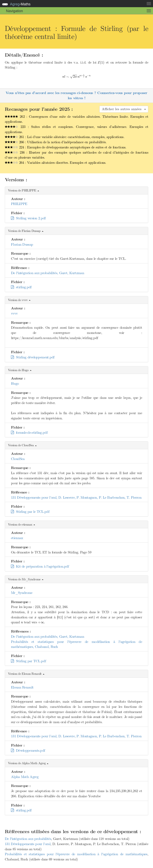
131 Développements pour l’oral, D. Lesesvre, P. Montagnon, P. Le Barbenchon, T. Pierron (76, 497)
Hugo (15, 383)
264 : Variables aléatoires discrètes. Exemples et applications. (55, 163)
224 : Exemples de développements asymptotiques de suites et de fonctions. (66, 147)
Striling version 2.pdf (28, 218)
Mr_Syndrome (22, 593)
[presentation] (101, 63)
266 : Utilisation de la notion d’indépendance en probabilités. (56, 142)
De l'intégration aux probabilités (28, 839)
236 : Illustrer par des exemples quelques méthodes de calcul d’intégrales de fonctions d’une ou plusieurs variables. (76, 155)
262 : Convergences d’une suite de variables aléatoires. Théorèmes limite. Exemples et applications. (76, 119)
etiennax (17, 538)
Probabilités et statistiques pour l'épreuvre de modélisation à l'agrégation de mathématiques (76, 854)
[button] (76, 191)
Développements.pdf (28, 750)
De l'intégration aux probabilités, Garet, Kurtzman (48, 273)
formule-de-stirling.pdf (29, 433)
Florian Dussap (22, 244)
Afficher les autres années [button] (124, 109)
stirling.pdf (21, 287)
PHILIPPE (19, 204)
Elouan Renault (22, 687)
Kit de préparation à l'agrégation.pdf (40, 566)
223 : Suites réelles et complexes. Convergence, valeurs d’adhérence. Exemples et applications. (76, 129)
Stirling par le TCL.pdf (30, 512)
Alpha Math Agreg (25, 777)
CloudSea (18, 459)
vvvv (14, 313)
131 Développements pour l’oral (28, 844)
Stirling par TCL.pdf (28, 661)
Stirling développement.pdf (33, 357)
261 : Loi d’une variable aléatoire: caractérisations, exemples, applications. (65, 137)
